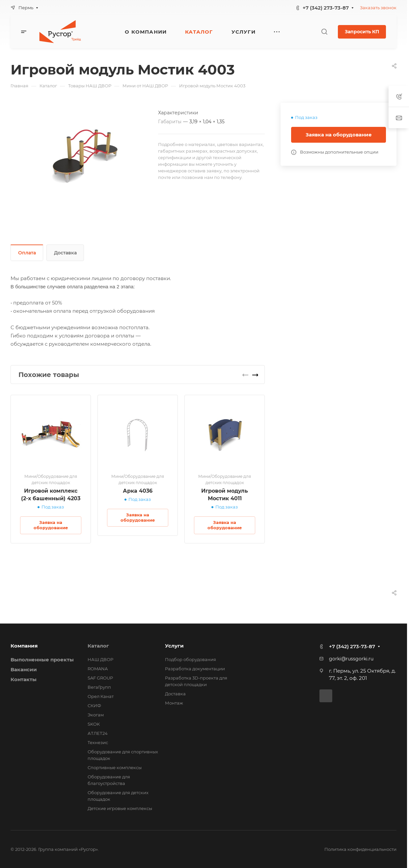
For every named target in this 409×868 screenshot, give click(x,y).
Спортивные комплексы (115, 767)
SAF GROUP (100, 678)
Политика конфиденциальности (360, 849)
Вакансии (24, 669)
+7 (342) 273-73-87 (326, 8)
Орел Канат (101, 696)
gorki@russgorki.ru (351, 659)
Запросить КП (362, 32)
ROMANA (98, 669)
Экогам (96, 715)
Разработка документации (195, 669)
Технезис (98, 742)
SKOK (94, 724)
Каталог (98, 646)
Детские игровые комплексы (120, 808)
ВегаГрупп (99, 687)
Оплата (27, 253)
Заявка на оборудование (339, 135)
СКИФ (94, 706)
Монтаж (174, 703)
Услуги (174, 646)
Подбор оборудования (191, 659)
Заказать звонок (378, 8)
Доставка (65, 253)
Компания (24, 646)
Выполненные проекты (42, 660)
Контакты (24, 679)
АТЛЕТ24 (98, 733)
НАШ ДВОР (100, 659)
